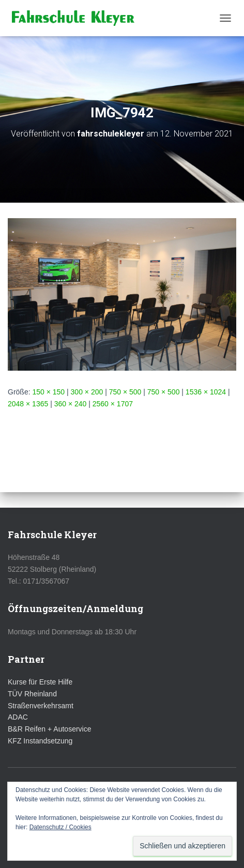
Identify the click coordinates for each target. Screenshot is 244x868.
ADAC (18, 717)
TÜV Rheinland (32, 694)
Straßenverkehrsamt (41, 706)
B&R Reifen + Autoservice (49, 729)
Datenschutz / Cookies (60, 827)
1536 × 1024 (206, 392)
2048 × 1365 (28, 404)
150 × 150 (48, 392)
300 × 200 (87, 392)
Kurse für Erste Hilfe (40, 682)
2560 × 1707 (113, 404)
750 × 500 (125, 392)
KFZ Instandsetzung (40, 741)
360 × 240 (71, 404)
